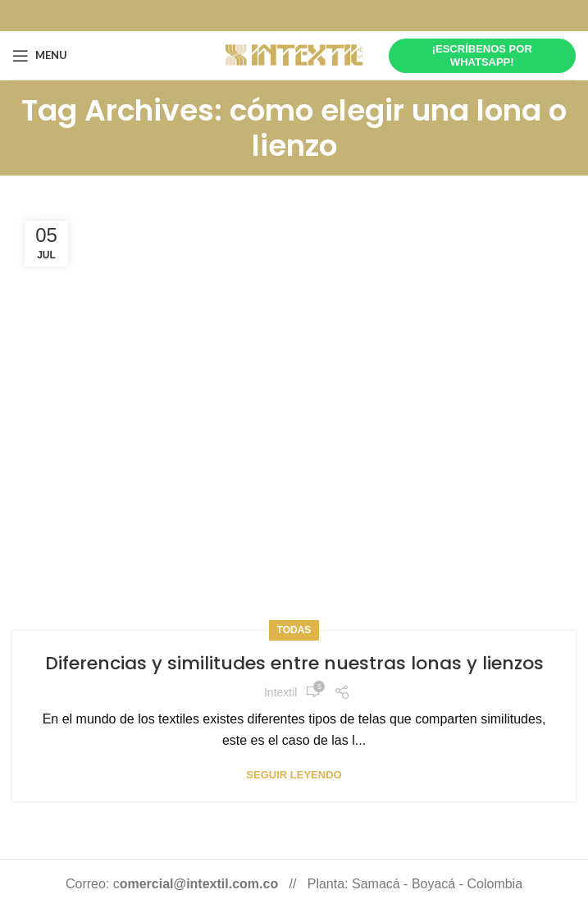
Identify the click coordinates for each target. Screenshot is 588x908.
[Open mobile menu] (40, 56)
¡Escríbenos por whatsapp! (482, 55)
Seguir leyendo (294, 775)
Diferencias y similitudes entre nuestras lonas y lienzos (294, 663)
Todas (294, 630)
